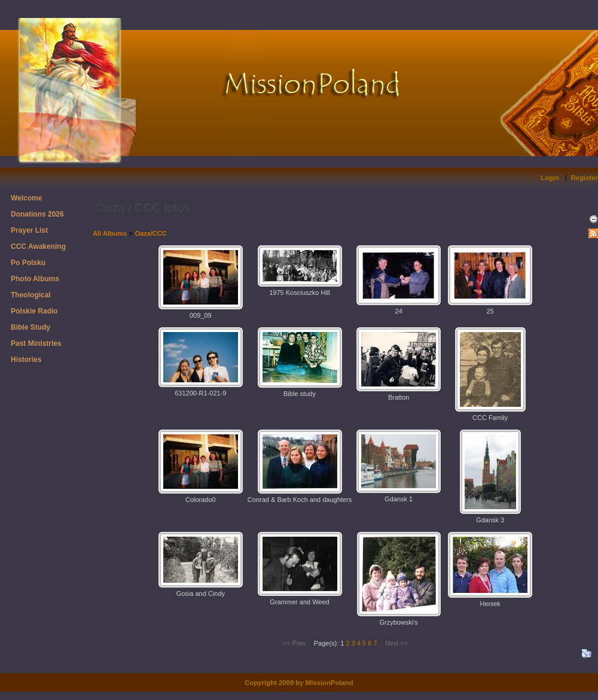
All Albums (110, 233)
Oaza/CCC (150, 233)
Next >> (397, 643)
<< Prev (295, 643)
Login (550, 178)
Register (585, 178)
